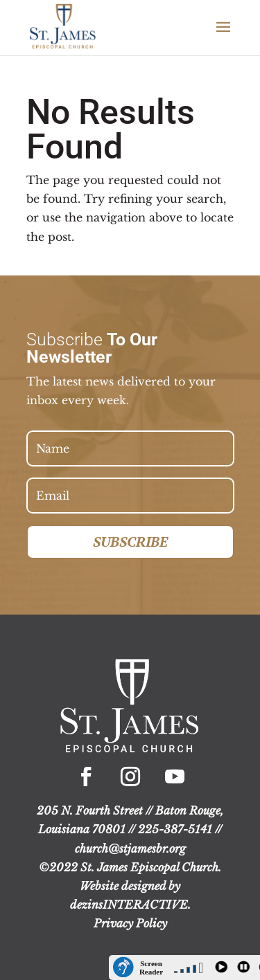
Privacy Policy (130, 923)
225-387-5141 (175, 829)
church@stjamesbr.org (130, 849)
